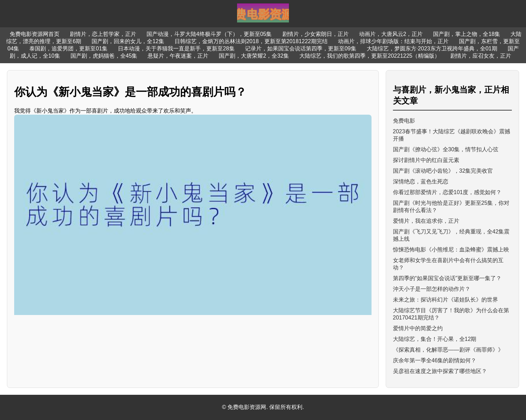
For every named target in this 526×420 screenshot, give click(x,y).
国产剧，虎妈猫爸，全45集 (104, 56)
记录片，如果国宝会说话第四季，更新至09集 (301, 49)
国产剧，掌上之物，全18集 (467, 34)
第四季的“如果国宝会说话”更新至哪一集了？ (447, 278)
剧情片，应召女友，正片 (481, 56)
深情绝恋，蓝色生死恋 (421, 182)
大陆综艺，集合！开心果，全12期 (435, 339)
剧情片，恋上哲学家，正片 (103, 34)
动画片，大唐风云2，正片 (391, 34)
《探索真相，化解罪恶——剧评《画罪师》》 (448, 350)
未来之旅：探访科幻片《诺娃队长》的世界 (445, 300)
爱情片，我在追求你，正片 (426, 221)
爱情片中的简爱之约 (418, 328)
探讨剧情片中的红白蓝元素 (426, 160)
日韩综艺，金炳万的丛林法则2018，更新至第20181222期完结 (251, 41)
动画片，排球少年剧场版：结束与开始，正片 (393, 41)
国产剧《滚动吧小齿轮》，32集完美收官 (443, 171)
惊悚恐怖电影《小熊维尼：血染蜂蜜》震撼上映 (451, 250)
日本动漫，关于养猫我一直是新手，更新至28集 (176, 49)
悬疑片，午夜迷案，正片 (178, 56)
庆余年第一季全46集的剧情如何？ (435, 360)
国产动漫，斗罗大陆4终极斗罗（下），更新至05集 (209, 34)
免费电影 (404, 121)
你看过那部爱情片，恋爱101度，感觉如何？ (447, 192)
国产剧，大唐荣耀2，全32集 (254, 56)
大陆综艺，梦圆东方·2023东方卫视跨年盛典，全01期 (432, 49)
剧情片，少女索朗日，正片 (316, 34)
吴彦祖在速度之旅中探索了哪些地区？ (440, 371)
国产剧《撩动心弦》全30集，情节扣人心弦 (446, 149)
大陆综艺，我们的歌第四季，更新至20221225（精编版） (370, 56)
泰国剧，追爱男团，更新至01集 (68, 49)
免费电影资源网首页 (35, 34)
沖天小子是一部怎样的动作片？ (432, 289)
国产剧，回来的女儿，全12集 (128, 41)
